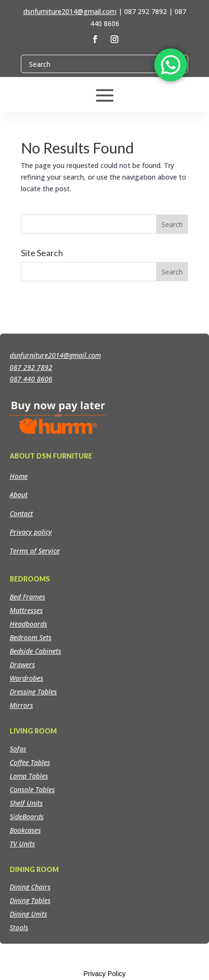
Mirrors (21, 705)
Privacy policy (31, 532)
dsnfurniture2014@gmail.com (70, 11)
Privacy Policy (104, 974)
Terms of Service (35, 551)
